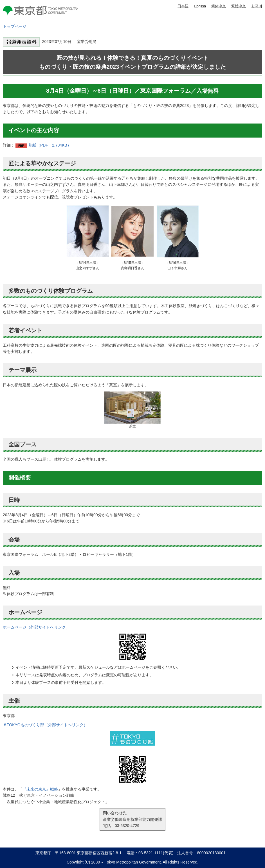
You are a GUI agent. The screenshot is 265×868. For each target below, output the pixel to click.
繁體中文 (239, 6)
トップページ (15, 26)
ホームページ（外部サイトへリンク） (36, 627)
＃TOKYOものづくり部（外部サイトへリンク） (45, 725)
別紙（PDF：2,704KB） (50, 145)
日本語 (183, 6)
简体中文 (219, 6)
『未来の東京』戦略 (40, 789)
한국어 (257, 6)
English (200, 6)
